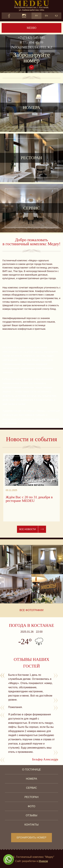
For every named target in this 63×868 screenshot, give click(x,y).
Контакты (31, 825)
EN (46, 16)
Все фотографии (32, 610)
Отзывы (32, 815)
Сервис (32, 788)
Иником (43, 861)
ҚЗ (56, 16)
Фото (31, 806)
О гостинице (32, 770)
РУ (36, 16)
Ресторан (31, 797)
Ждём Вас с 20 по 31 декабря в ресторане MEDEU (29, 499)
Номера (31, 779)
